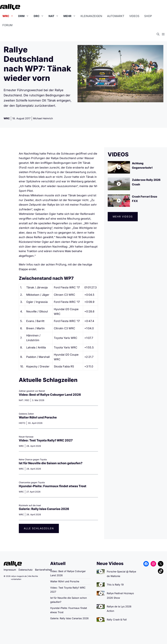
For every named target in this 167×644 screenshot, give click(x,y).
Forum (7, 25)
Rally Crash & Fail (117, 620)
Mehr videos (123, 217)
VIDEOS (118, 154)
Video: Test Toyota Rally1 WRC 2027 (46, 440)
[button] (159, 34)
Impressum (10, 570)
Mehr (71, 16)
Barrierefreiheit (43, 570)
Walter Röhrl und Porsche (38, 417)
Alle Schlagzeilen (39, 528)
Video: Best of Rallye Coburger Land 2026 (50, 395)
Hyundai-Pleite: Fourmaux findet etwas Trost (53, 486)
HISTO (22, 423)
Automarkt (116, 16)
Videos (134, 16)
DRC (40, 16)
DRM (25, 16)
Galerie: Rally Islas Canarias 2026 (44, 509)
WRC (9, 16)
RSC (27, 400)
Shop (148, 16)
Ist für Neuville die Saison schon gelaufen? (51, 463)
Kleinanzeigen (91, 16)
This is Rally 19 (115, 585)
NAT (55, 16)
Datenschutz (26, 570)
